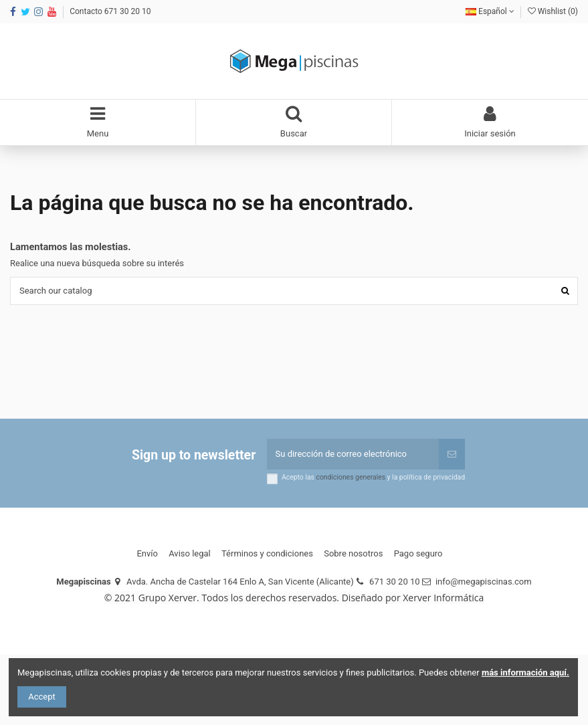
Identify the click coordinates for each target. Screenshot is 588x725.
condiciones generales (351, 477)
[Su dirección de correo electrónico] (353, 454)
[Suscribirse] (452, 454)
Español (490, 11)
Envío (147, 553)
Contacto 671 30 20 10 (110, 11)
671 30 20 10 (394, 582)
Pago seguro (418, 553)
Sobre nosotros (353, 553)
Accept (42, 697)
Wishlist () (553, 11)
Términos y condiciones (267, 553)
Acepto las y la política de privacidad (373, 478)
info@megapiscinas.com (484, 582)
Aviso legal (190, 553)
